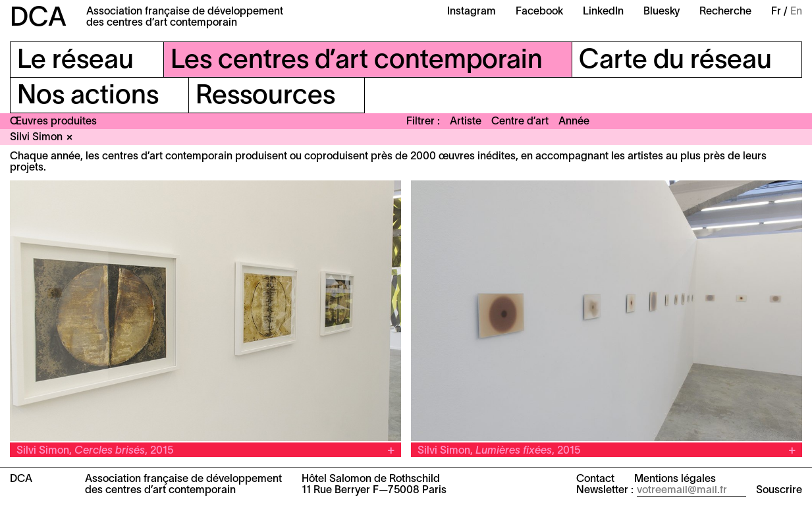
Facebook (539, 12)
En (796, 12)
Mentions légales (675, 479)
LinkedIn (603, 12)
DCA (38, 19)
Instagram (472, 12)
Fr (776, 12)
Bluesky (662, 12)
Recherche (725, 12)
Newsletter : (605, 491)
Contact (595, 479)
